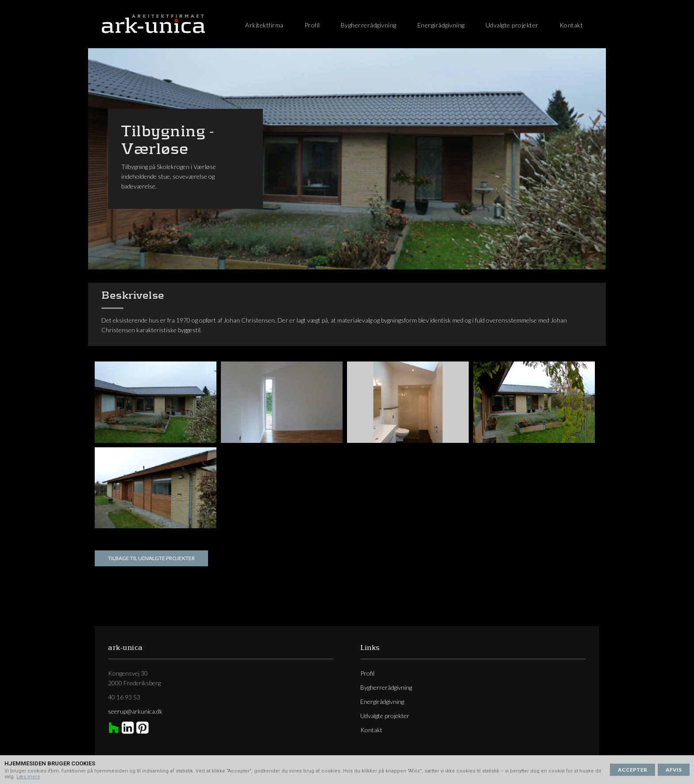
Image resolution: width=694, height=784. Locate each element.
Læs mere (28, 777)
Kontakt (571, 25)
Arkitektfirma (264, 25)
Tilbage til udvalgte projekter (151, 558)
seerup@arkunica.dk (135, 711)
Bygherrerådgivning (369, 25)
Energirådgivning (441, 25)
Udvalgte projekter (512, 25)
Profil (312, 25)
